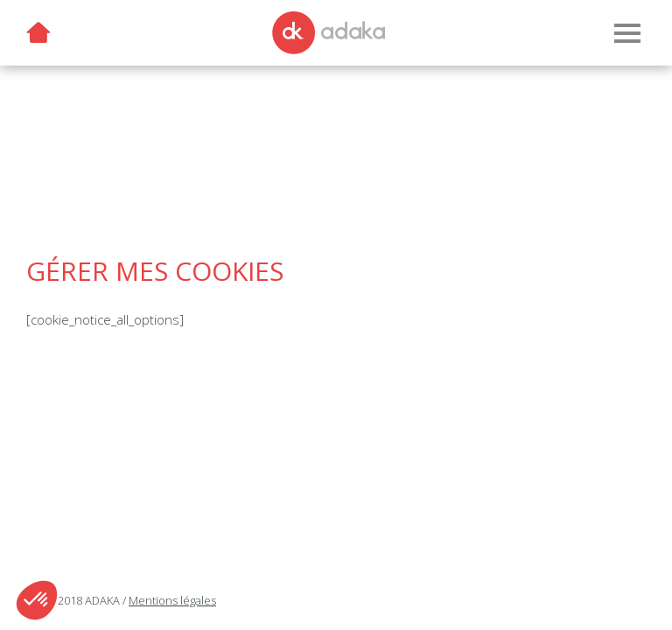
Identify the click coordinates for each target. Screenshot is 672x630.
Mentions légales (172, 600)
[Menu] (627, 33)
